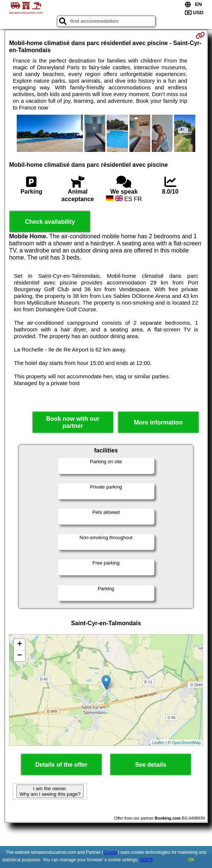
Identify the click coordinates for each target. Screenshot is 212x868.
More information (158, 422)
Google (111, 852)
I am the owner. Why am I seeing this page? (50, 791)
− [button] (20, 656)
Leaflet (158, 743)
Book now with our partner (73, 422)
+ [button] (20, 645)
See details (151, 765)
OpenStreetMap (186, 743)
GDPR (146, 860)
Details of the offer (61, 765)
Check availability (50, 222)
